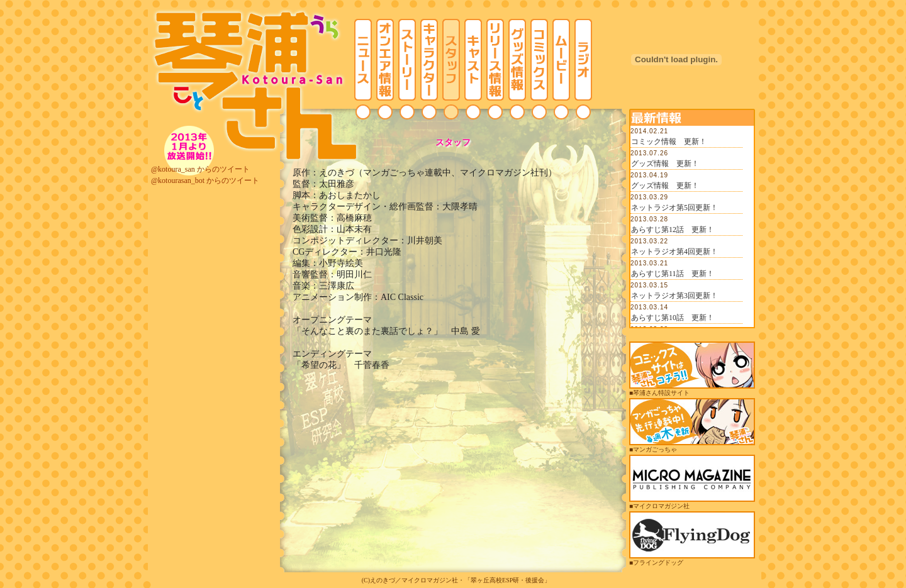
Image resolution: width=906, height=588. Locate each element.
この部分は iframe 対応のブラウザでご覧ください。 (692, 226)
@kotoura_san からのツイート (200, 169)
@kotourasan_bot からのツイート (205, 180)
